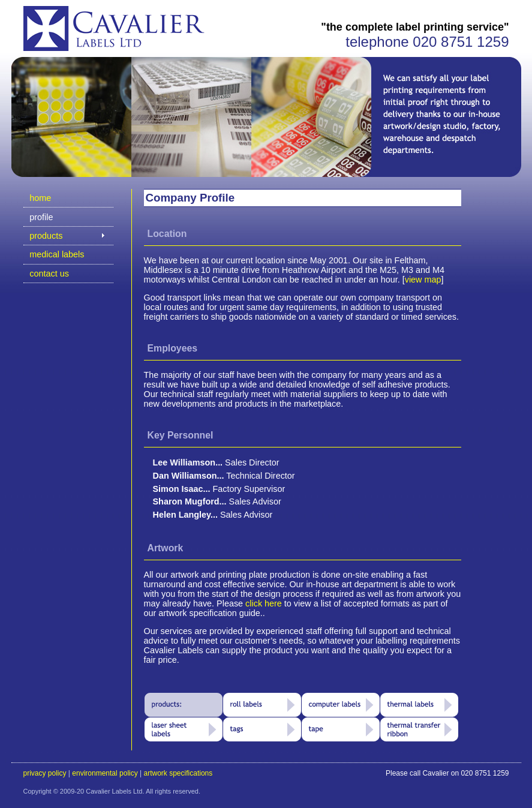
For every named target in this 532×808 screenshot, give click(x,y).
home (40, 198)
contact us (49, 274)
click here (264, 603)
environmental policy (105, 773)
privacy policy (45, 773)
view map (423, 280)
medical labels (57, 254)
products (46, 236)
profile (41, 217)
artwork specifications (178, 773)
